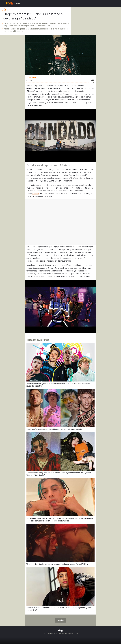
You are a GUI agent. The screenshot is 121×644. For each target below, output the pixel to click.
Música (61, 620)
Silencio (36, 194)
